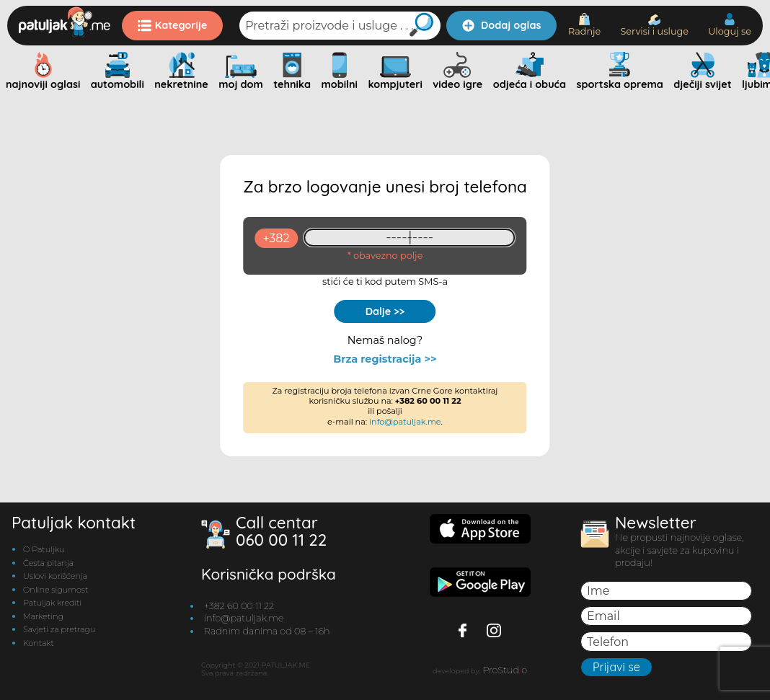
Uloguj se (730, 25)
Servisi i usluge (654, 26)
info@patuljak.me (405, 422)
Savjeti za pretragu (59, 629)
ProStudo (505, 670)
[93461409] (410, 238)
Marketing (43, 616)
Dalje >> (385, 311)
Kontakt (39, 643)
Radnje (584, 25)
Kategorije (173, 25)
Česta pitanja (48, 563)
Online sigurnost (56, 590)
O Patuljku (44, 549)
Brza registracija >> (385, 359)
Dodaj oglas (501, 25)
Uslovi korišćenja (55, 576)
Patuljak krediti (52, 603)
